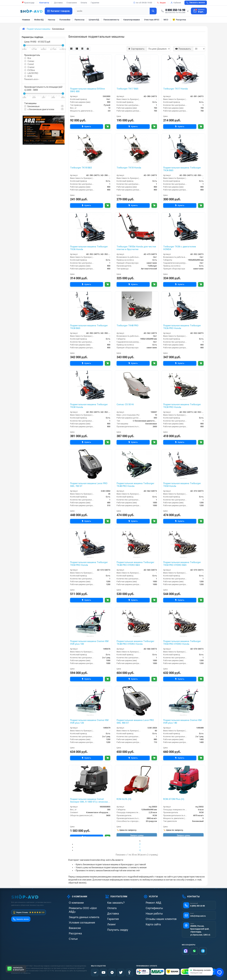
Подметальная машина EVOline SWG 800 (87, 90)
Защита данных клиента (78, 913)
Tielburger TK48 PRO (127, 326)
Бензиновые (34, 106)
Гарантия (95, 3)
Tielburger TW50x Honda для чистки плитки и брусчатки (136, 248)
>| (140, 850)
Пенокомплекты (111, 20)
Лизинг (108, 923)
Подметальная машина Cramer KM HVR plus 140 (182, 722)
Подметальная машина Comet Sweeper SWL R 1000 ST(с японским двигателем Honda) (90, 800)
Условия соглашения (76, 918)
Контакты (44, 3)
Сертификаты (150, 908)
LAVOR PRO (33, 73)
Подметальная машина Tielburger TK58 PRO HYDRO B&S (182, 564)
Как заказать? (111, 903)
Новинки (26, 20)
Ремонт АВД (149, 903)
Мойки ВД (39, 20)
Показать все (32, 79)
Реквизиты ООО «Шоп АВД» (80, 908)
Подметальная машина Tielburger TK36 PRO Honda (182, 327)
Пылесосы (80, 20)
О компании (72, 903)
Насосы (52, 20)
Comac (31, 61)
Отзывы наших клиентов (155, 918)
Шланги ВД (94, 20)
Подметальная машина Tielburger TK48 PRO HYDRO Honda (135, 643)
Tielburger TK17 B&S (127, 89)
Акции (161, 3)
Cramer (31, 67)
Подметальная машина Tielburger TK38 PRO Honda (182, 406)
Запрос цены (137, 835)
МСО (166, 20)
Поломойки (65, 20)
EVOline (31, 70)
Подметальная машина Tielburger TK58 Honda (182, 485)
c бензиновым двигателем (41, 109)
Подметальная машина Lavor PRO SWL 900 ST (135, 722)
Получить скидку (113, 928)
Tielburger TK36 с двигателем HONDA (180, 248)
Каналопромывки (132, 20)
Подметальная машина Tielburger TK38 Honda (89, 406)
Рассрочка (179, 20)
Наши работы (150, 913)
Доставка (58, 3)
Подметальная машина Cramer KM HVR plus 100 (89, 643)
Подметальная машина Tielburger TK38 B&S (89, 327)
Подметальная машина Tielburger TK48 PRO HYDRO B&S (135, 564)
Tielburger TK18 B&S (81, 168)
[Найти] (153, 11)
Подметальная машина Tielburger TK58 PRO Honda (89, 564)
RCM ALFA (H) (124, 799)
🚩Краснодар (28, 3)
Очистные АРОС (152, 20)
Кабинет (176, 3)
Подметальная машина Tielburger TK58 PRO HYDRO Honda (182, 643)
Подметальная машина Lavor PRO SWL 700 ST (89, 485)
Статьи (70, 933)
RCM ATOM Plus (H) (174, 799)
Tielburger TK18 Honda (129, 168)
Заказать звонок (196, 3)
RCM (30, 76)
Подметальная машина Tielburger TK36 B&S (182, 169)
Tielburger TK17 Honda (175, 89)
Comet (31, 64)
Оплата (84, 3)
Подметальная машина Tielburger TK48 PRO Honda (135, 485)
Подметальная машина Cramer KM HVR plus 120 (89, 722)
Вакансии (71, 923)
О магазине (72, 3)
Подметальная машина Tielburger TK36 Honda (89, 248)
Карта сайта (149, 923)
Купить (86, 127)
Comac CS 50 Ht (125, 404)
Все (29, 58)
